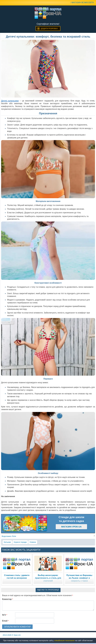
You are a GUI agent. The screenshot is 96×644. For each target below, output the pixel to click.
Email (5, 621)
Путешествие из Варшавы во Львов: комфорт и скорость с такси (79, 578)
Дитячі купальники (10, 101)
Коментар (8, 599)
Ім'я (5, 615)
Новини (33, 542)
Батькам (7, 542)
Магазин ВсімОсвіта (82, 3)
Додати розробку (49, 28)
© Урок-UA (12, 635)
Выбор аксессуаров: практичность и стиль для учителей (48, 578)
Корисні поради (20, 542)
